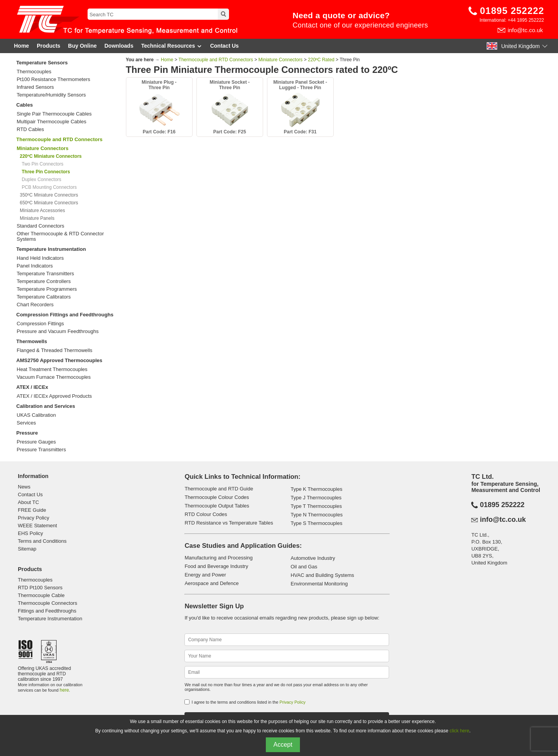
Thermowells (32, 341)
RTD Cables (30, 129)
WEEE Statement (37, 526)
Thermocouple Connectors (47, 603)
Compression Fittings (40, 324)
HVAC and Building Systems (322, 575)
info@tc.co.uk (525, 30)
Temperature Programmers (47, 289)
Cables (25, 105)
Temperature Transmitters (45, 274)
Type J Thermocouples (316, 498)
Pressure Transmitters (41, 450)
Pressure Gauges (36, 442)
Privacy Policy (34, 518)
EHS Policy (30, 533)
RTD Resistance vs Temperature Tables (229, 523)
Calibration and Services (46, 406)
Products (49, 46)
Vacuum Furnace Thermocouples (54, 377)
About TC (28, 502)
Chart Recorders (35, 305)
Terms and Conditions (42, 541)
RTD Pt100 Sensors (40, 588)
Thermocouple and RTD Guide (219, 489)
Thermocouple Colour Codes (217, 497)
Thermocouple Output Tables (217, 506)
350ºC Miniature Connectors (49, 195)
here (64, 690)
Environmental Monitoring (319, 584)
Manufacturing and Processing (219, 558)
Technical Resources (172, 46)
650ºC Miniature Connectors (49, 203)
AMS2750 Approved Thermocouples (59, 360)
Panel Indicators (35, 266)
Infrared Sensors (35, 87)
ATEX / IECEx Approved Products (54, 396)
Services (26, 423)
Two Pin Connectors (42, 164)
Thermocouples (34, 72)
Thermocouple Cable (41, 595)
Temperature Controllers (44, 281)
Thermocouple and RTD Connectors (59, 139)
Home (22, 46)
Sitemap (27, 549)
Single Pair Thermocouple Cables (54, 114)
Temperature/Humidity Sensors (51, 95)
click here (459, 731)
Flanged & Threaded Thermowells (54, 350)
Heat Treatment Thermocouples (52, 369)
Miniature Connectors (281, 60)
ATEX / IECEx (32, 387)
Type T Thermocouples (316, 506)
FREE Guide (32, 510)
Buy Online (83, 46)
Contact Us (224, 46)
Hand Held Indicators (40, 258)
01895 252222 (512, 11)
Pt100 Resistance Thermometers (53, 79)
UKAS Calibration (36, 415)
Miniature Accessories (42, 211)
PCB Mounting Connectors (49, 187)
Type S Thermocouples (316, 523)
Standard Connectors (40, 226)
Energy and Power (205, 575)
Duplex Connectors (41, 180)
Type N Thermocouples (317, 515)
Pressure (27, 433)
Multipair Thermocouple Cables (52, 122)
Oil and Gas (304, 567)
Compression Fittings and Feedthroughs (65, 315)
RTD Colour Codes (206, 514)
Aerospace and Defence (211, 583)
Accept (283, 745)
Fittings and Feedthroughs (47, 611)
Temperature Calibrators (44, 297)
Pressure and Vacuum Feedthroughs (58, 331)
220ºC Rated (321, 60)
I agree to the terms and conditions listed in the (248, 702)
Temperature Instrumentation (51, 249)
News (24, 487)
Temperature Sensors (42, 63)
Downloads (119, 46)
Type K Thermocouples (316, 489)
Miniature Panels (37, 218)
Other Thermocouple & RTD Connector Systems (60, 236)
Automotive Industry (313, 558)
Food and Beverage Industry (216, 566)
